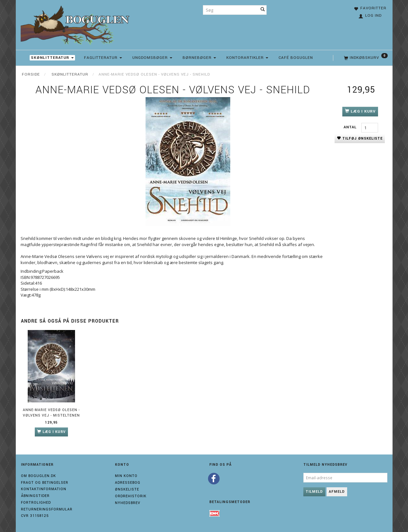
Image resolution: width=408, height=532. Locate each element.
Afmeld (337, 492)
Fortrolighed (36, 503)
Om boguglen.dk (38, 476)
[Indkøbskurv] (365, 58)
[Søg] (263, 10)
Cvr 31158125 (35, 516)
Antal (351, 127)
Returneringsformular (47, 509)
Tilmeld (314, 492)
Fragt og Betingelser (45, 483)
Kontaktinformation (44, 489)
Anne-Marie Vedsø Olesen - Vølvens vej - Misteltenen (51, 413)
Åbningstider (35, 496)
